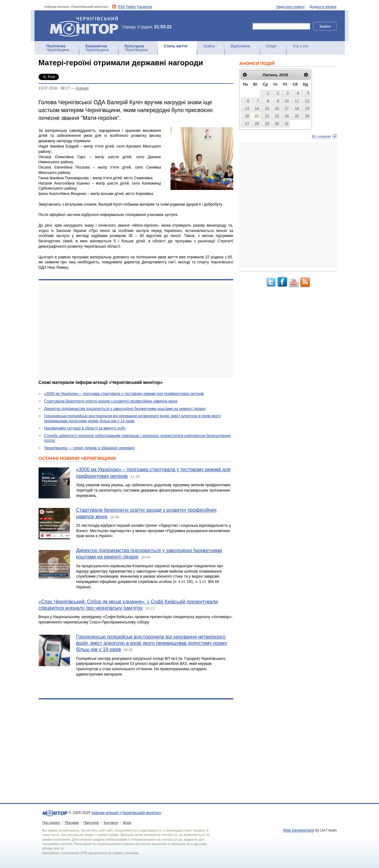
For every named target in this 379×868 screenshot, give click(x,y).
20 (247, 116)
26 (307, 116)
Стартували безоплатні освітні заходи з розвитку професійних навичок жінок (111, 401)
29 (267, 124)
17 (287, 109)
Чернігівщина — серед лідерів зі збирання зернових (89, 448)
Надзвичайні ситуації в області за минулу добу (85, 428)
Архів (127, 822)
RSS (121, 7)
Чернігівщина (58, 48)
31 (287, 124)
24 (287, 116)
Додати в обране (323, 7)
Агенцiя (82, 88)
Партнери (91, 822)
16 (277, 109)
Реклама (72, 822)
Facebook (145, 7)
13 (247, 109)
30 (277, 124)
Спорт (271, 46)
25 (297, 116)
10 (287, 101)
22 (267, 116)
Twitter (131, 7)
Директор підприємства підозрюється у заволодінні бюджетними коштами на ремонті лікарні (125, 409)
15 (267, 109)
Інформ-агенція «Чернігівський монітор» (86, 26)
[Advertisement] (136, 332)
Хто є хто (300, 46)
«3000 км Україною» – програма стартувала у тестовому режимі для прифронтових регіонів (124, 394)
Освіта (209, 46)
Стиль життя (175, 46)
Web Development (299, 830)
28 (257, 124)
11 (297, 101)
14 (257, 109)
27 (247, 124)
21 (257, 116)
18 (297, 109)
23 (277, 116)
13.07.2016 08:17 (54, 88)
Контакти (111, 822)
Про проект (51, 822)
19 (307, 109)
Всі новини (321, 137)
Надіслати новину (290, 7)
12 (307, 101)
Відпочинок (240, 46)
